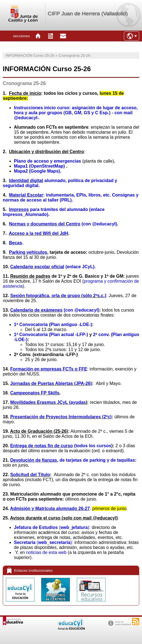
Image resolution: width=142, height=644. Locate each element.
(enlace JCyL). (53, 267)
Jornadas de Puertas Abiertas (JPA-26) (51, 383)
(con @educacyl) (81, 310)
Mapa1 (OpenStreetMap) (39, 166)
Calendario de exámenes (36, 310)
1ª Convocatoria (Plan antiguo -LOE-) (53, 325)
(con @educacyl (62, 224)
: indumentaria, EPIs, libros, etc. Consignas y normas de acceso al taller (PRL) (71, 197)
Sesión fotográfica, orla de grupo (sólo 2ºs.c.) (58, 296)
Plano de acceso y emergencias (47, 161)
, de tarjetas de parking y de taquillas (73, 460)
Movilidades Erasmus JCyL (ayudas (48, 402)
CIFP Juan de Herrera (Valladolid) (88, 13)
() (43, 542)
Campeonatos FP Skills (35, 393)
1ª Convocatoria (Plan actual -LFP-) (52, 335)
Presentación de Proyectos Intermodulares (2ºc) (61, 417)
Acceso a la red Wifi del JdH (39, 233)
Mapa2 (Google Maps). (38, 171)
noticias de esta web (46, 552)
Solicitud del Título (30, 475)
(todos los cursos (61, 446)
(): (53, 527)
